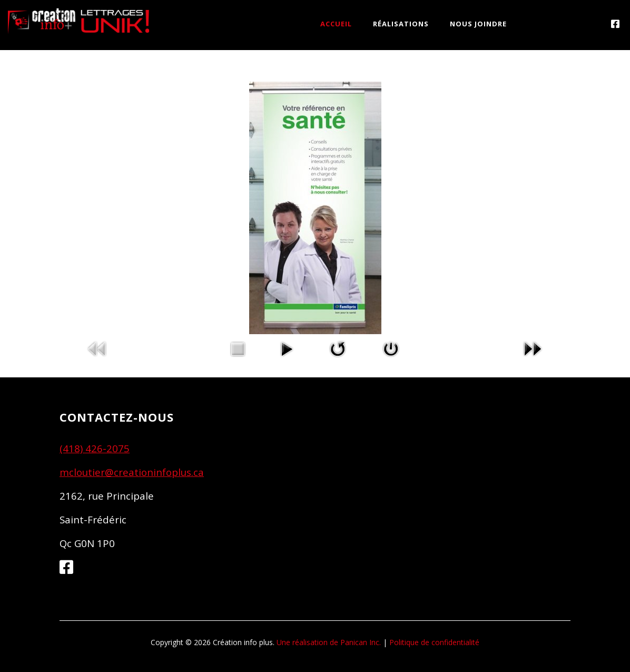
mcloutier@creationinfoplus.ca (132, 472)
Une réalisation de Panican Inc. (329, 642)
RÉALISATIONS (401, 24)
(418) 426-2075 (95, 448)
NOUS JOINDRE (478, 24)
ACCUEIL (336, 24)
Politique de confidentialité (434, 642)
